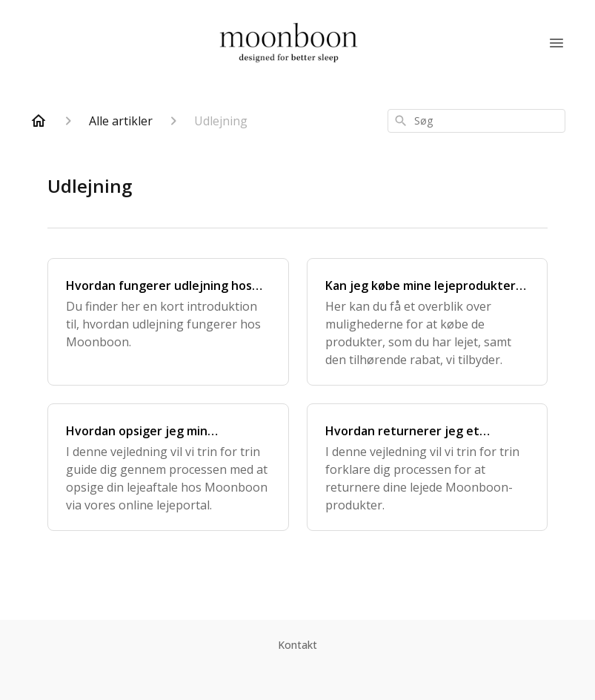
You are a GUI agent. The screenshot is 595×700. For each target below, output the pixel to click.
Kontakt (297, 645)
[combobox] (476, 121)
